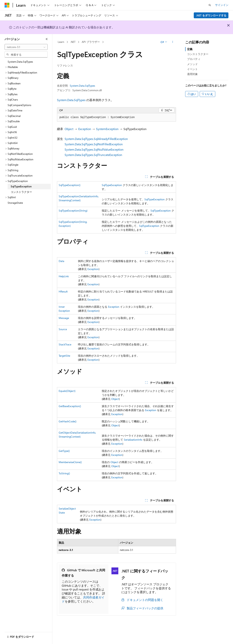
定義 (190, 49)
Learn (61, 42)
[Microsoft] (7, 5)
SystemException (107, 129)
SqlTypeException (112, 185)
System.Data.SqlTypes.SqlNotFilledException (94, 144)
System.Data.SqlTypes (82, 86)
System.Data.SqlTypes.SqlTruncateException (93, 155)
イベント (192, 69)
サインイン (222, 5)
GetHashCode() (68, 421)
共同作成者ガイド (83, 599)
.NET (73, 42)
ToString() (64, 473)
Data (61, 261)
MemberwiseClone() (70, 462)
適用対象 (192, 74)
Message (64, 318)
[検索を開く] (210, 5)
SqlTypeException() (70, 185)
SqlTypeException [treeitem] (21, 186)
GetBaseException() (70, 406)
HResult (63, 291)
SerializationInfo (133, 440)
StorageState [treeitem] (15, 203)
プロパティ (194, 59)
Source (63, 329)
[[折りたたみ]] (47, 39)
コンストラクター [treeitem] (21, 192)
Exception (85, 129)
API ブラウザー (91, 42)
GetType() (64, 451)
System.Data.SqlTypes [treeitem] (20, 62)
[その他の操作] (173, 42)
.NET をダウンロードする (211, 15)
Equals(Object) (67, 391)
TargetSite (64, 356)
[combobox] (26, 47)
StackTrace (65, 344)
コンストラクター (198, 54)
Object (69, 129)
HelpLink (64, 276)
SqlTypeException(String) (73, 211)
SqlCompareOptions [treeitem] (19, 105)
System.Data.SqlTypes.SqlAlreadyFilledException (96, 139)
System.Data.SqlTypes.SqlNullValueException (94, 149)
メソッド (192, 64)
